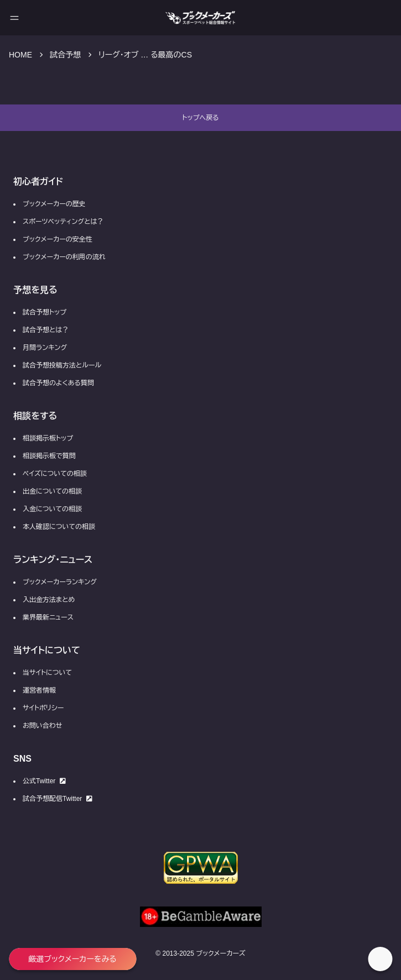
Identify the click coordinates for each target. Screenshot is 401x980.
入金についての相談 (52, 509)
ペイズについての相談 (55, 474)
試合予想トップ (45, 312)
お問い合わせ (42, 726)
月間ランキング (45, 348)
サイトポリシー (43, 708)
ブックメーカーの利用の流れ (64, 257)
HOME (20, 55)
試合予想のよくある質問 (58, 383)
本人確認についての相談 (59, 527)
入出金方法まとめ (49, 600)
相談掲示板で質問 (49, 456)
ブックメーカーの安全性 (58, 239)
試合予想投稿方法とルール (62, 365)
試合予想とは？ (46, 330)
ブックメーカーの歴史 (54, 204)
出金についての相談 (52, 491)
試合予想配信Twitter (58, 799)
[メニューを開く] (14, 18)
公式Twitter (44, 781)
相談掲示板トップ (48, 438)
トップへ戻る (200, 118)
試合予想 (65, 55)
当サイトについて (47, 673)
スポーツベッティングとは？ (63, 222)
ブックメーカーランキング (60, 582)
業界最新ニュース (48, 617)
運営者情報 (39, 690)
